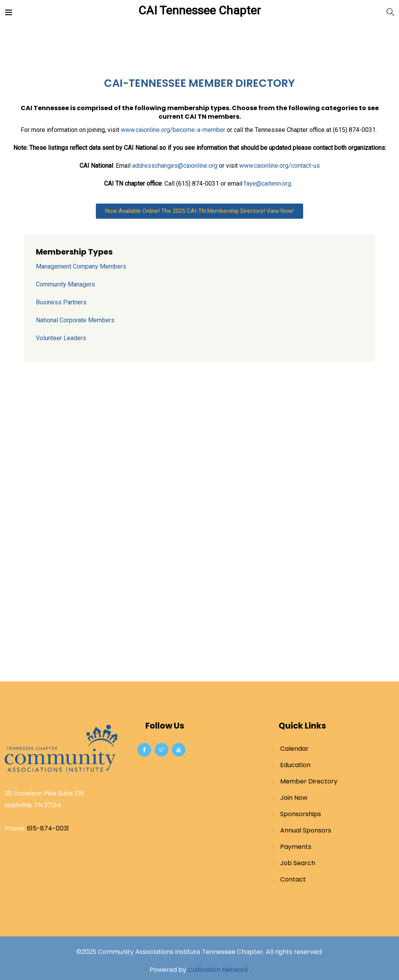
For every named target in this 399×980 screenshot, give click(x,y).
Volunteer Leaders (61, 338)
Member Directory (309, 781)
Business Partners (61, 302)
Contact (293, 879)
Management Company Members (81, 266)
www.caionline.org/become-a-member (173, 130)
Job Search (298, 863)
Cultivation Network (218, 970)
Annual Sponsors (306, 830)
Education (295, 765)
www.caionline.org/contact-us (280, 166)
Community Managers (65, 284)
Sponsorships (301, 814)
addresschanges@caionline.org (175, 166)
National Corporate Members (75, 320)
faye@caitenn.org (267, 184)
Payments (296, 847)
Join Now (294, 798)
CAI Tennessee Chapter (199, 11)
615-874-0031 (48, 828)
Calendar (294, 749)
